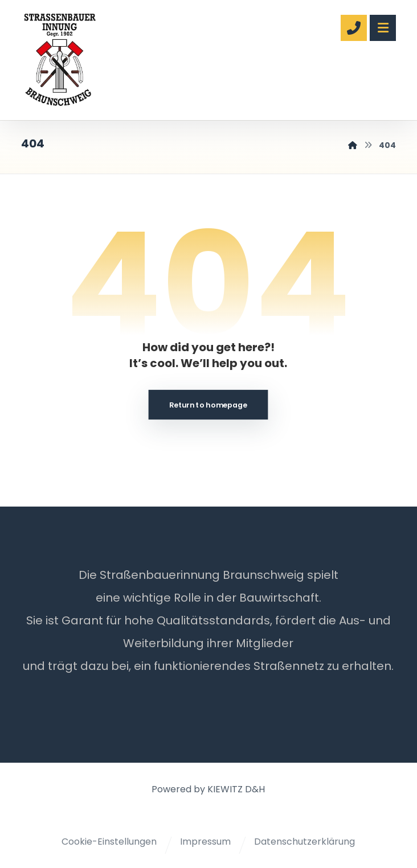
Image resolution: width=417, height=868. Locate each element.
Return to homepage (208, 405)
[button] (383, 28)
